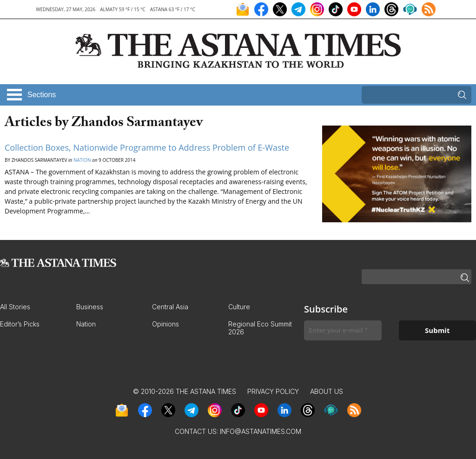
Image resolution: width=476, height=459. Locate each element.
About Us (327, 391)
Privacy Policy (273, 391)
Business (90, 307)
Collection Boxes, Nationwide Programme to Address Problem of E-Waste (147, 147)
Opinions (165, 324)
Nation (82, 160)
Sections (42, 95)
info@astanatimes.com (261, 431)
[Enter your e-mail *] (343, 330)
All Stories (15, 307)
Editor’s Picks (20, 324)
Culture (239, 307)
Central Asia (170, 307)
